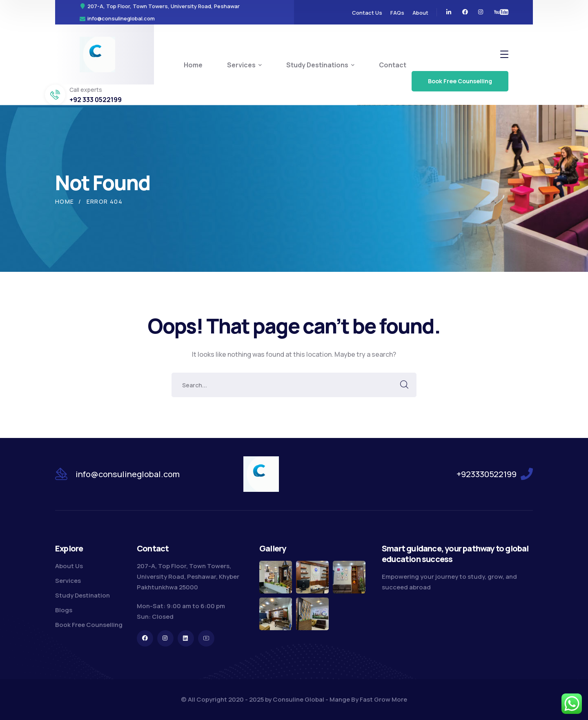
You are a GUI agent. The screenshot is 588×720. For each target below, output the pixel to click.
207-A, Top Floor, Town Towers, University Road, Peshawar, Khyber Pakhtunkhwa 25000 (188, 577)
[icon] (449, 12)
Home (65, 201)
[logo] (97, 54)
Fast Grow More (383, 699)
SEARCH (404, 385)
